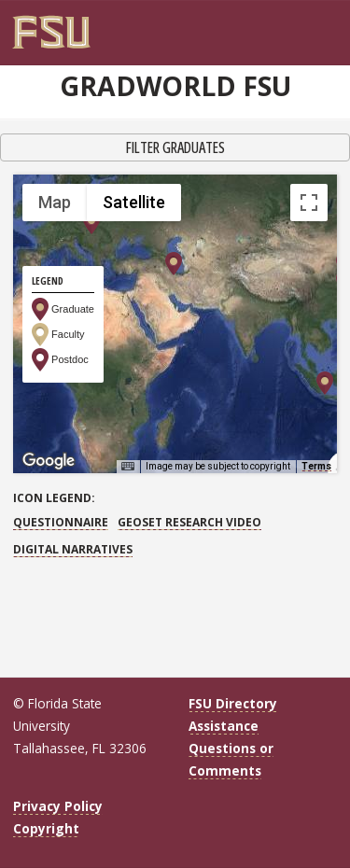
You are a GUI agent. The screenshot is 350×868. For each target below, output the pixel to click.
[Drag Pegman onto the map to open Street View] (309, 432)
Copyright (46, 828)
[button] (174, 264)
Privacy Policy (58, 806)
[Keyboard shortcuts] (128, 467)
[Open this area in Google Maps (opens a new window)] (49, 461)
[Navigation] (331, 25)
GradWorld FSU (175, 86)
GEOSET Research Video (189, 522)
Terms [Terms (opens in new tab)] (316, 466)
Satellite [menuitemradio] (134, 202)
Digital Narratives (73, 549)
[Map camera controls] (309, 365)
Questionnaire (61, 522)
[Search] (318, 25)
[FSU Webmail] (306, 25)
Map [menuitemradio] (55, 202)
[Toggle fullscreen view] (309, 203)
